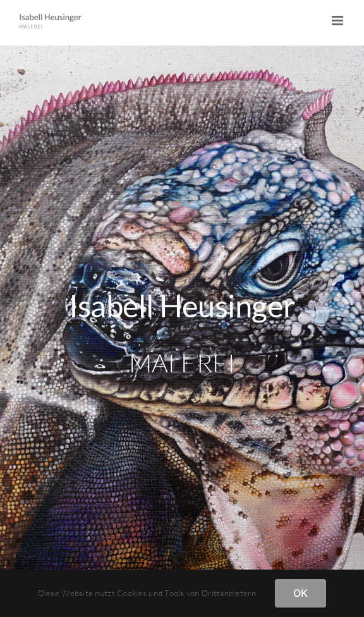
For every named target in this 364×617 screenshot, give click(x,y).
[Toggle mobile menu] (338, 21)
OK (300, 593)
